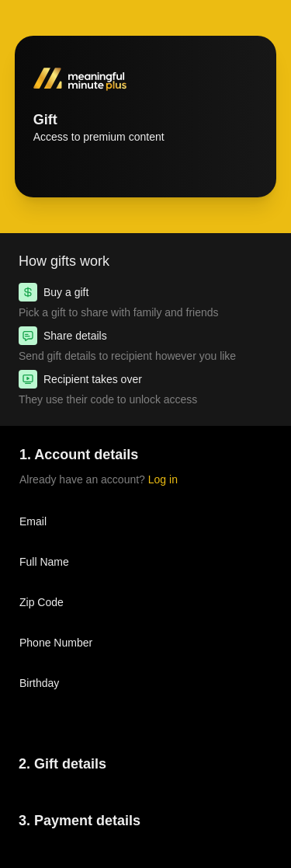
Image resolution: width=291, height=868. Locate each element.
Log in (163, 479)
